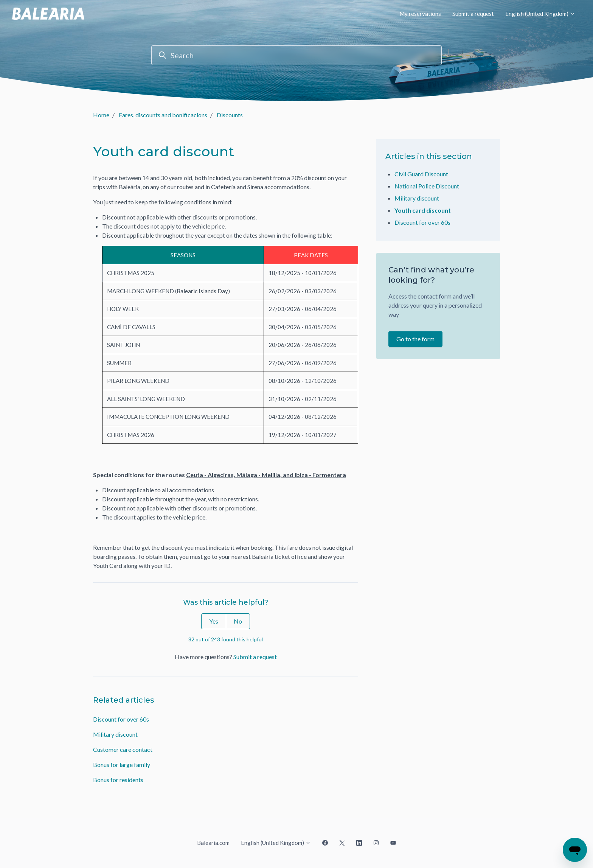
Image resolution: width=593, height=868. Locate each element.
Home (101, 115)
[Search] (296, 55)
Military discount (115, 734)
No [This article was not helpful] (238, 621)
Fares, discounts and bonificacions (163, 115)
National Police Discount (427, 186)
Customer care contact (123, 749)
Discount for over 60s (121, 719)
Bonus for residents (118, 780)
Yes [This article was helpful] (214, 621)
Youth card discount (423, 210)
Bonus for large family (122, 765)
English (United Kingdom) (540, 14)
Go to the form (415, 339)
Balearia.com (213, 843)
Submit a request (473, 14)
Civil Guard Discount (421, 174)
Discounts (230, 115)
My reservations (420, 14)
